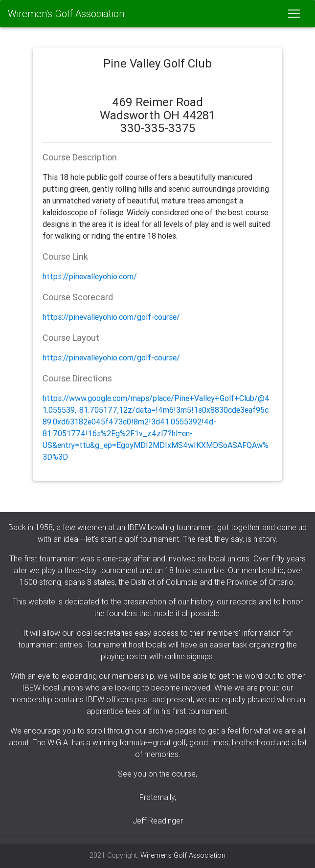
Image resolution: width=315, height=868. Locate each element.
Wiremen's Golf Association (66, 14)
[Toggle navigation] (294, 14)
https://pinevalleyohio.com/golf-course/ (111, 317)
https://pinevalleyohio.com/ (90, 277)
